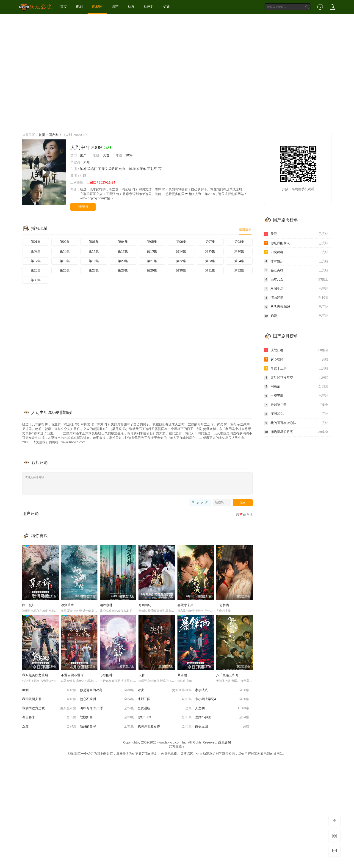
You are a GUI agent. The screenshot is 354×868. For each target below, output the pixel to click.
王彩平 (152, 169)
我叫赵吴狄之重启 (35, 675)
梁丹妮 (113, 169)
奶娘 (296, 316)
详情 (109, 198)
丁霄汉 (103, 169)
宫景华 (141, 169)
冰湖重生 (67, 605)
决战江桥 (296, 350)
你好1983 (165, 717)
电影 (80, 7)
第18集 (65, 261)
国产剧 (54, 135)
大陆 (106, 155)
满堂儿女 (296, 280)
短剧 (167, 7)
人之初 (222, 708)
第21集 (152, 261)
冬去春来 (49, 717)
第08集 (239, 242)
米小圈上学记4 (222, 699)
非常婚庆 (296, 261)
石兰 (161, 169)
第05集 (152, 242)
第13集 (152, 251)
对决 (165, 690)
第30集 (181, 270)
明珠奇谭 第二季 (107, 708)
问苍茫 (296, 387)
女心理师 (296, 359)
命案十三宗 (296, 368)
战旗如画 (107, 717)
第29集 (152, 270)
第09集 (36, 251)
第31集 (210, 270)
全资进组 (165, 708)
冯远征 (92, 169)
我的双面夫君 (49, 699)
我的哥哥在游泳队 (296, 423)
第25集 (36, 270)
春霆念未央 (185, 605)
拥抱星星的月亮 (296, 432)
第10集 (65, 251)
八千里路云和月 (227, 675)
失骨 (142, 675)
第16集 (239, 251)
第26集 (65, 270)
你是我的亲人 (296, 243)
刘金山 (124, 169)
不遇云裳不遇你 (72, 675)
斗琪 (83, 176)
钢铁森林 (106, 605)
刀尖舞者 (296, 252)
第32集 (239, 270)
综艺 (115, 7)
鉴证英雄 (296, 270)
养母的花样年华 (296, 378)
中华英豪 (296, 396)
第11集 (94, 251)
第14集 (181, 251)
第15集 (210, 251)
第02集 (65, 242)
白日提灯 (29, 605)
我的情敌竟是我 (49, 708)
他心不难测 (107, 699)
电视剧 (97, 7)
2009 (129, 155)
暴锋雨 (182, 675)
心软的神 (106, 675)
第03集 (94, 242)
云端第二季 (296, 405)
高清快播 (245, 229)
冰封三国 (165, 699)
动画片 (149, 7)
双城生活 (296, 289)
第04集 (123, 242)
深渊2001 (296, 414)
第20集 (123, 261)
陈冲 (83, 169)
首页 (64, 7)
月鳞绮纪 (145, 605)
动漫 (131, 7)
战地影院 (224, 742)
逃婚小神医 (222, 717)
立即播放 (83, 207)
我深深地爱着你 (165, 727)
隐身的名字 (107, 727)
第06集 (181, 242)
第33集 (36, 280)
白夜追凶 (222, 727)
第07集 (210, 242)
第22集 (181, 261)
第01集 (36, 242)
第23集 (210, 261)
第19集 (94, 261)
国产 (83, 155)
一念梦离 (223, 605)
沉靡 (49, 727)
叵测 (49, 690)
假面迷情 (296, 298)
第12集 (123, 251)
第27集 (94, 270)
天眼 (296, 234)
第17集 (36, 261)
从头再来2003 (296, 307)
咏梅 (133, 169)
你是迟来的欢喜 (107, 690)
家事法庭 (222, 690)
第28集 (123, 270)
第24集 (239, 261)
